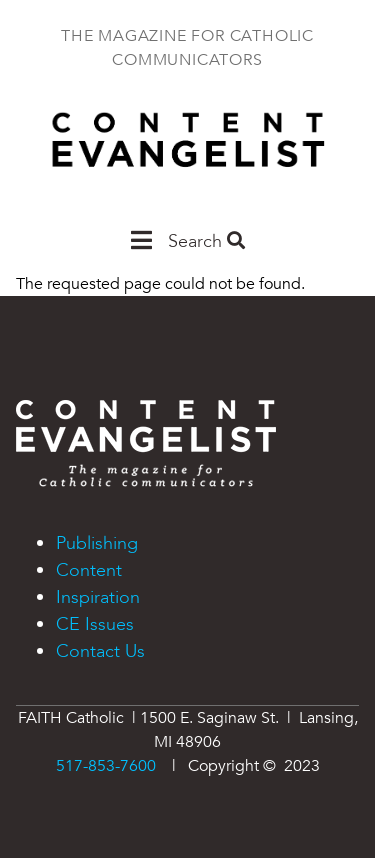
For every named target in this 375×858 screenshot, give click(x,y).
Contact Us (100, 651)
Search (206, 241)
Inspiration (98, 597)
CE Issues (95, 624)
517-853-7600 (106, 766)
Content (89, 570)
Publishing (97, 543)
